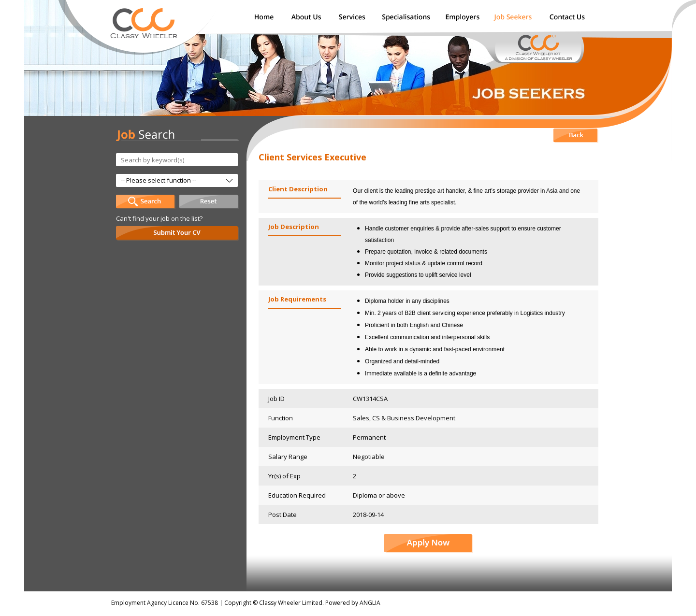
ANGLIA (370, 603)
